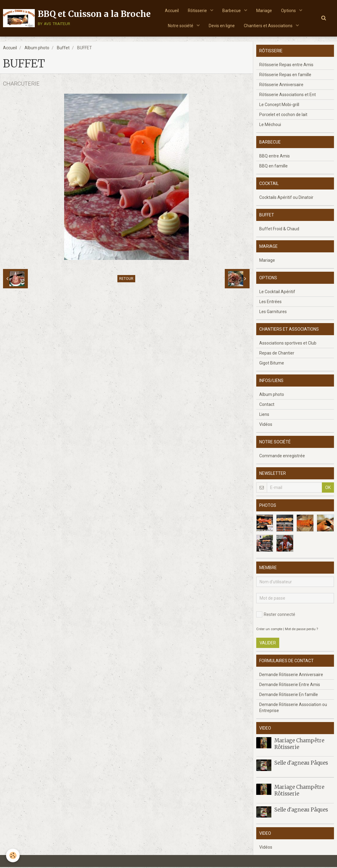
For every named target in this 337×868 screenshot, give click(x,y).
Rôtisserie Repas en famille (285, 76)
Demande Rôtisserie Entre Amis (290, 685)
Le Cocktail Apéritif (277, 293)
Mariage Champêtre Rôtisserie (299, 745)
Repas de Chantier (277, 354)
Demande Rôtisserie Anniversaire (291, 675)
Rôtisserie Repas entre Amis (286, 66)
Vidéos (266, 425)
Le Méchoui (270, 125)
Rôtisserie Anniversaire (281, 86)
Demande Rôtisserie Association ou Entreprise (293, 708)
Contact (267, 405)
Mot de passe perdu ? (301, 630)
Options (289, 11)
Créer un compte (269, 630)
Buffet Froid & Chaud (279, 230)
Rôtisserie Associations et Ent (288, 96)
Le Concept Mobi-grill (279, 105)
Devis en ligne (222, 26)
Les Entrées (270, 303)
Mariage (264, 11)
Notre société (181, 26)
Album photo (37, 49)
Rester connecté (276, 615)
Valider (268, 644)
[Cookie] (13, 855)
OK (328, 488)
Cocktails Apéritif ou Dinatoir (286, 198)
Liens (264, 415)
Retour (126, 280)
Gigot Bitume (272, 364)
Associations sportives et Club (288, 344)
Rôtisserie (198, 11)
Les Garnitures (273, 313)
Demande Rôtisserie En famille (289, 695)
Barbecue (232, 11)
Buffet (63, 49)
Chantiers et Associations (269, 26)
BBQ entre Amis (275, 157)
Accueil (172, 11)
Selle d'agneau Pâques (301, 764)
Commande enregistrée (282, 457)
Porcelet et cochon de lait (283, 115)
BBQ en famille (273, 167)
